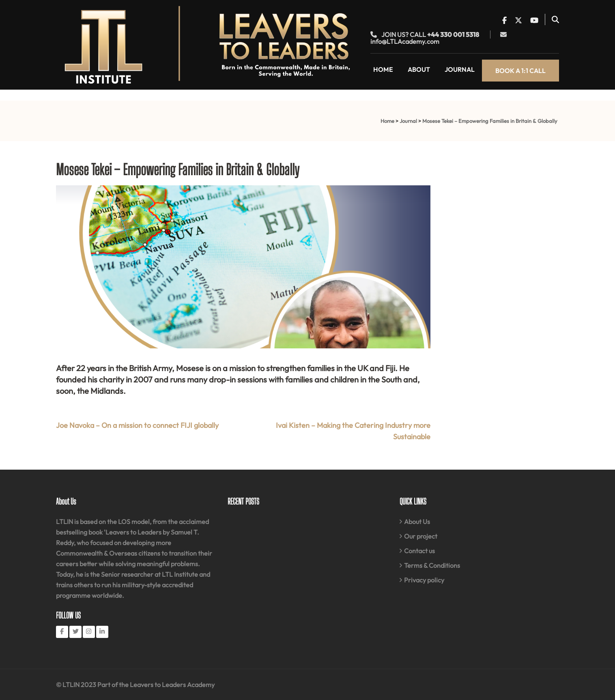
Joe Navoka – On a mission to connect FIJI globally (137, 425)
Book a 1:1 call (520, 71)
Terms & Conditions (432, 565)
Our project (421, 536)
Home (383, 69)
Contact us (419, 551)
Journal (460, 69)
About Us (417, 522)
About (419, 69)
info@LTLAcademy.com (405, 41)
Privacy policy (424, 580)
